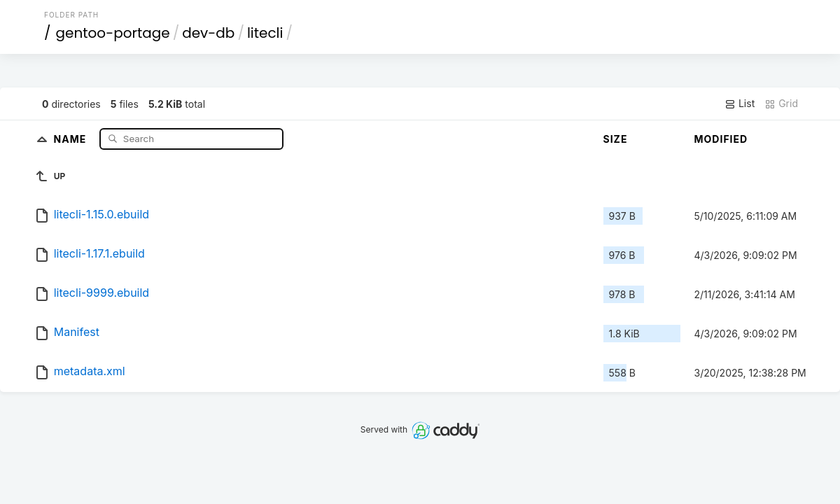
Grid (781, 104)
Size (616, 139)
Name (72, 138)
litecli (265, 33)
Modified (721, 139)
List (740, 104)
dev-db (208, 33)
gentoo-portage (113, 33)
